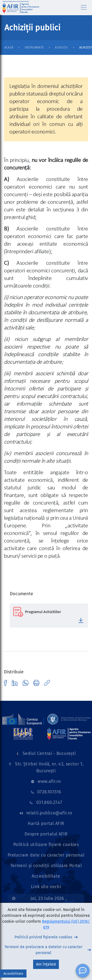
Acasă (9, 48)
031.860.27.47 (49, 802)
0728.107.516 (49, 792)
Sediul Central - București (49, 753)
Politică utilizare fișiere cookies (46, 845)
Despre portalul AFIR (46, 834)
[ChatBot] (83, 971)
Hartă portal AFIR (46, 823)
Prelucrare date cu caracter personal (46, 855)
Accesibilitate (46, 876)
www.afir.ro (49, 781)
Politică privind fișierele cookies (43, 937)
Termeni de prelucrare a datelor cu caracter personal (43, 950)
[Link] (23, 719)
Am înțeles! (46, 964)
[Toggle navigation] (84, 7)
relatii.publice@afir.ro (49, 813)
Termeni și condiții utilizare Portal (46, 866)
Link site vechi (46, 887)
